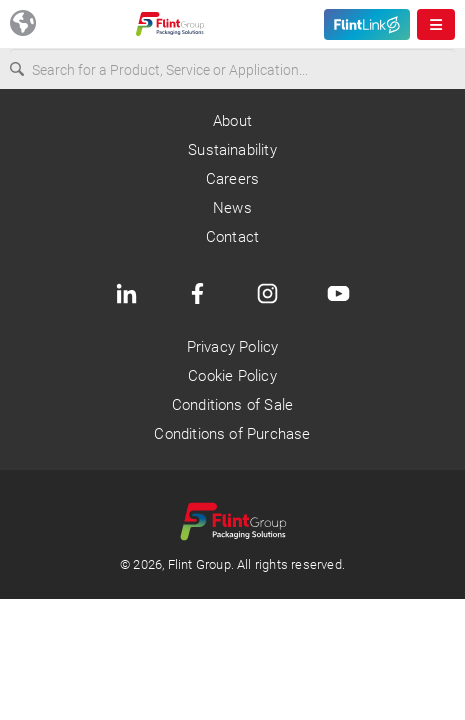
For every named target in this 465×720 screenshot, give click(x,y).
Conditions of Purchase (232, 434)
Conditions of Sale (232, 405)
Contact (232, 237)
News (232, 208)
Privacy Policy (233, 347)
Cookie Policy (232, 376)
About (232, 121)
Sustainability (232, 150)
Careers (232, 179)
